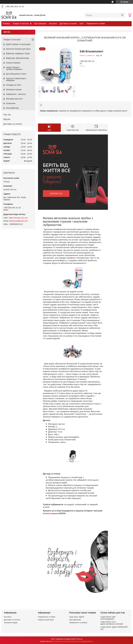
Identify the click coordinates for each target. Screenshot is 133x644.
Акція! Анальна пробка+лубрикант (14, 68)
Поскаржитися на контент (62, 641)
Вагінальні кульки (14, 90)
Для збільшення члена (16, 74)
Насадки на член (14, 85)
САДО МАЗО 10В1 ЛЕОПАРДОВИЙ (108, 618)
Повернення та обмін (96, 24)
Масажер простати (14, 99)
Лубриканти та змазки (78, 623)
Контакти (53, 24)
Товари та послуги (21, 24)
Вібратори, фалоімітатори (18, 58)
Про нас (7, 115)
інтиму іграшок (51, 513)
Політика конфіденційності (83, 641)
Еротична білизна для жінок (18, 49)
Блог (82, 24)
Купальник (11, 103)
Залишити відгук (11, 623)
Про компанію (40, 24)
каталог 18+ (56, 193)
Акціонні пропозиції (46, 620)
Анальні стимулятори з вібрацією (16, 79)
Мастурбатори (12, 108)
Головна (6, 24)
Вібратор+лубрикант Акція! (18, 53)
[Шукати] (122, 15)
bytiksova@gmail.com (18, 221)
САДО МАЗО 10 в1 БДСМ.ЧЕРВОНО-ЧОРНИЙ (112, 623)
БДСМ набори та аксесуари (18, 44)
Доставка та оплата (68, 24)
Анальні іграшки (13, 63)
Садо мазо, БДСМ (77, 617)
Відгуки (7, 119)
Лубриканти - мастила (16, 94)
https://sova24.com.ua (18, 218)
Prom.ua (79, 639)
